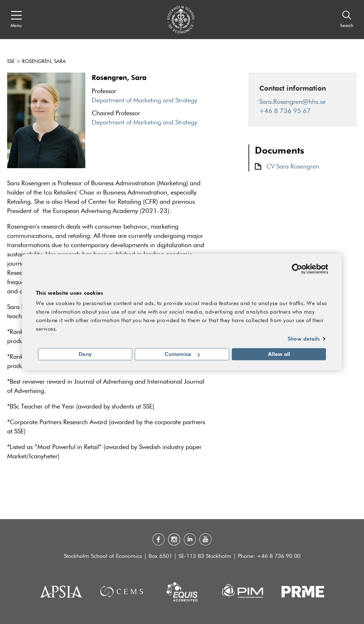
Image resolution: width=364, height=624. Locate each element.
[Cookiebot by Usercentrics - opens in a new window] (297, 269)
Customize (182, 354)
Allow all (279, 354)
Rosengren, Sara (44, 62)
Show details (304, 338)
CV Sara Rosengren (293, 167)
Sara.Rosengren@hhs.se (292, 102)
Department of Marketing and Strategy (144, 101)
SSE (11, 62)
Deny (85, 354)
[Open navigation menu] (16, 20)
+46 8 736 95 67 (285, 111)
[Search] (347, 20)
